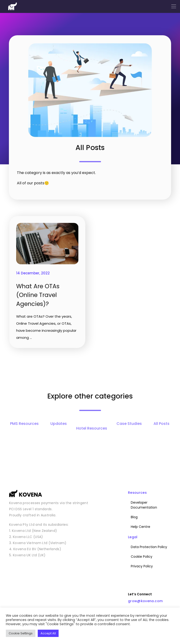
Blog (134, 517)
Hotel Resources (92, 428)
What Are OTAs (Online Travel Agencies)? (38, 295)
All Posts (161, 424)
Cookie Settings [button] (21, 633)
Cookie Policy (142, 557)
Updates (59, 424)
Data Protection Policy (149, 547)
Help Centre (141, 527)
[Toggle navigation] (174, 6)
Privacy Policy (142, 566)
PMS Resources (24, 424)
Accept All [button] (48, 633)
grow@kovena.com (145, 601)
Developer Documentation (144, 505)
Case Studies (129, 424)
